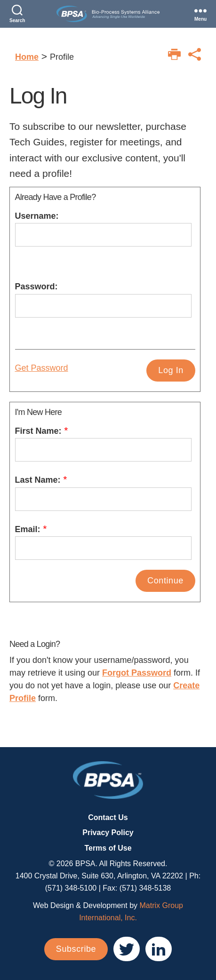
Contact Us (108, 817)
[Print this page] (174, 54)
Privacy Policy (108, 833)
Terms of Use (108, 848)
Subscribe (76, 949)
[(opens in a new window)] (127, 949)
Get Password (42, 368)
